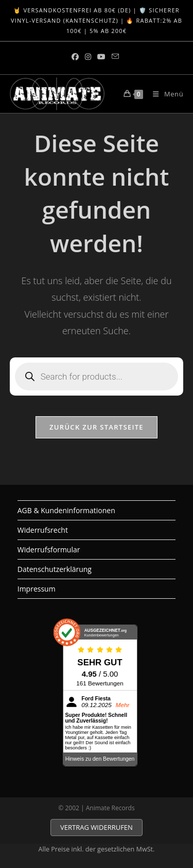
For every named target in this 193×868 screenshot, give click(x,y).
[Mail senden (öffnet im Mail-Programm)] (115, 57)
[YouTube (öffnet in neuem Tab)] (101, 57)
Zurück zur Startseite (97, 427)
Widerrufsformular (49, 550)
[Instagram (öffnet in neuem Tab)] (88, 57)
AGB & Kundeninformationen (66, 510)
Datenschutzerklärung (55, 569)
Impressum (37, 589)
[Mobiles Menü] (164, 94)
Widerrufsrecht (43, 530)
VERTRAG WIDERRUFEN (97, 827)
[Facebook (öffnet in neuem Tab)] (77, 57)
